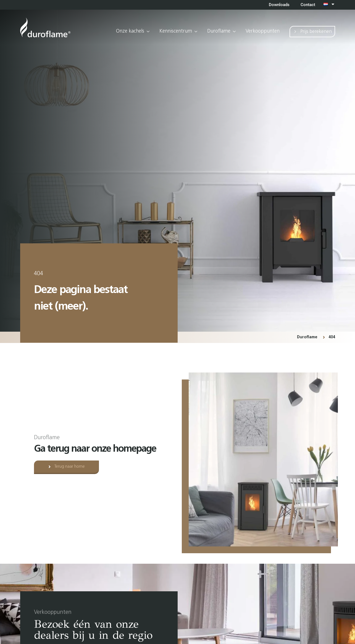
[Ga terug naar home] (45, 27)
